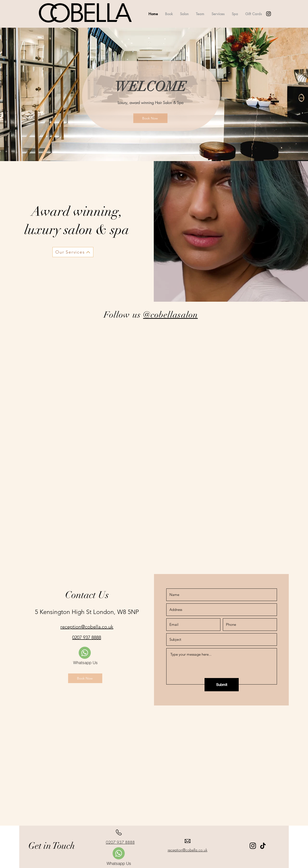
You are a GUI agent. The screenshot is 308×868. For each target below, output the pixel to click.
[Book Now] (150, 118)
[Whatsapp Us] (85, 663)
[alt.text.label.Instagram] (269, 14)
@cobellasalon (170, 315)
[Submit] (222, 685)
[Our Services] (73, 252)
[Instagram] (253, 846)
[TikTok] (263, 846)
